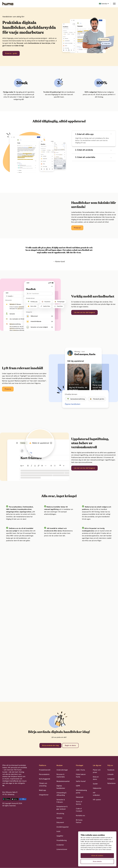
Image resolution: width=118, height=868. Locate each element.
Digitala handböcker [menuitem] (61, 787)
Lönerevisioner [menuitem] (62, 849)
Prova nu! (77, 228)
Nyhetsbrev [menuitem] (111, 783)
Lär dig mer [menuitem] (97, 765)
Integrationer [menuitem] (44, 795)
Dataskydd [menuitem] (80, 797)
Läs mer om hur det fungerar (84, 312)
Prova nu (8, 389)
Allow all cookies (97, 856)
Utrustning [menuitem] (60, 814)
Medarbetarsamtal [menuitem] (63, 781)
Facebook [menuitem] (111, 770)
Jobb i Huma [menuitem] (80, 770)
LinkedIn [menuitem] (110, 774)
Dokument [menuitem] (60, 822)
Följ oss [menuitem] (110, 765)
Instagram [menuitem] (111, 779)
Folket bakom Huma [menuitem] (81, 776)
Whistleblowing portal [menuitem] (81, 791)
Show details (97, 861)
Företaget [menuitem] (80, 765)
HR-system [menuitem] (97, 800)
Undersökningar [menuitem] (62, 770)
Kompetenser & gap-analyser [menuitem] (62, 808)
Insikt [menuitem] (58, 831)
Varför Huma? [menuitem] (81, 781)
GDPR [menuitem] (78, 786)
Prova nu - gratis (11, 53)
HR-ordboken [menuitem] (96, 794)
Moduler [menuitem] (60, 765)
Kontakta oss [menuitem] (80, 816)
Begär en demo (70, 745)
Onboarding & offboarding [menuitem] (61, 794)
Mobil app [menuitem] (42, 790)
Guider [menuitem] (95, 784)
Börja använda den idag (50, 745)
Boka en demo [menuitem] (96, 778)
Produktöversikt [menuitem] (45, 770)
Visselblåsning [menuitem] (62, 840)
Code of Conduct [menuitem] (79, 810)
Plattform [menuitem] (43, 765)
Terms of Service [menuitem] (79, 803)
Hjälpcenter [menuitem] (97, 788)
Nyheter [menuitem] (59, 818)
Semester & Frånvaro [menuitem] (61, 801)
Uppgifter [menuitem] (60, 836)
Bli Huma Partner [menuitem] (79, 821)
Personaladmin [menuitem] (44, 774)
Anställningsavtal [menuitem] (63, 827)
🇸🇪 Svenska (103, 4)
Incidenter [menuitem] (60, 845)
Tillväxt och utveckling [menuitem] (43, 785)
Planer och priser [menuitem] (97, 771)
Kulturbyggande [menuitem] (45, 779)
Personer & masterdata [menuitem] (61, 776)
